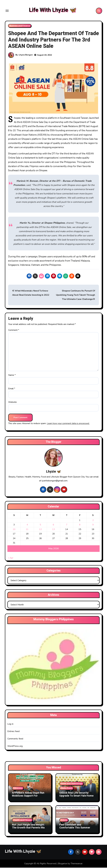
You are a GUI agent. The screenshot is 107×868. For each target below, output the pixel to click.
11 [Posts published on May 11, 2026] (27, 530)
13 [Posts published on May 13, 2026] (53, 530)
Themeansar (77, 864)
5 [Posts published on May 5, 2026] (40, 525)
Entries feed (13, 732)
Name (12, 375)
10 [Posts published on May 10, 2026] (14, 530)
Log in (10, 724)
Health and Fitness (22, 820)
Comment (14, 330)
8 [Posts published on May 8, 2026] (80, 525)
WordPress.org (15, 747)
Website (12, 403)
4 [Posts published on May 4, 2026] (27, 525)
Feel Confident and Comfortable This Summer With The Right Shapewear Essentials (75, 830)
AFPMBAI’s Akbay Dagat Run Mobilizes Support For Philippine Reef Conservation (29, 796)
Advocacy (18, 789)
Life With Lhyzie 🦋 (53, 10)
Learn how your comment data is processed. (68, 424)
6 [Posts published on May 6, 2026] (53, 525)
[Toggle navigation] (7, 11)
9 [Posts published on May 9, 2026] (93, 525)
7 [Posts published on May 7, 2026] (67, 525)
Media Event (66, 789)
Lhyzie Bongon (26, 55)
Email (12, 389)
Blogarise (63, 864)
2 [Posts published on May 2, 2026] (93, 521)
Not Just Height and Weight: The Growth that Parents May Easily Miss (29, 828)
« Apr (11, 558)
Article (64, 820)
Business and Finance (20, 26)
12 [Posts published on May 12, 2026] (40, 530)
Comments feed (15, 739)
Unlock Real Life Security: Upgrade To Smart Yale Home (76, 795)
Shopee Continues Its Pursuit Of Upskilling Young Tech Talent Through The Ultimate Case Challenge (75, 295)
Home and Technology (71, 784)
